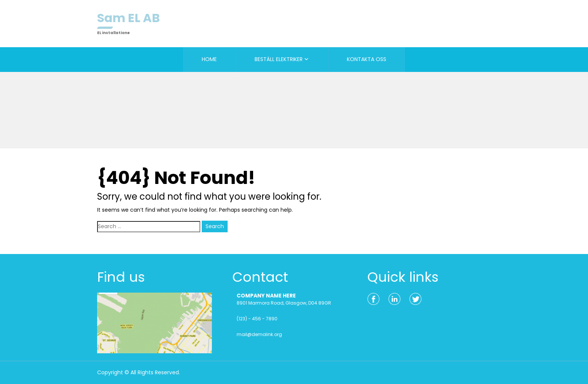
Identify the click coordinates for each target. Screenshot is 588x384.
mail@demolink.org (259, 334)
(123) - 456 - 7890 (257, 319)
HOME (209, 59)
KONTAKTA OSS (367, 59)
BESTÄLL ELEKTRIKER (279, 59)
